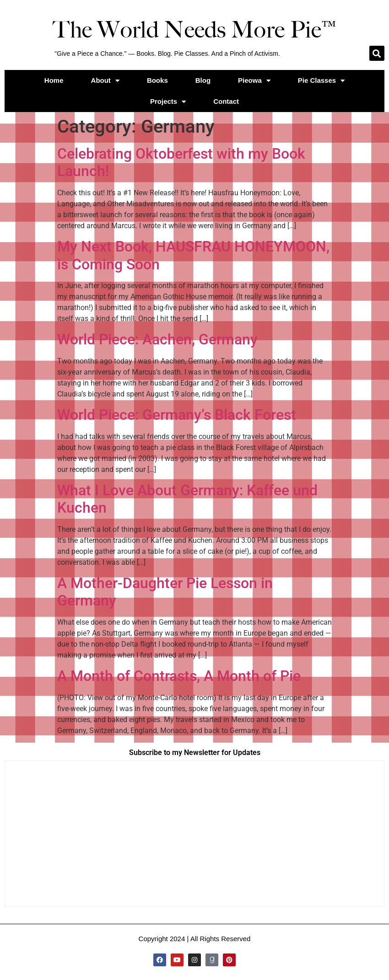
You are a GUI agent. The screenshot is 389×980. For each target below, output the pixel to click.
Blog (203, 80)
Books (157, 80)
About (105, 81)
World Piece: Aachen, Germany (157, 339)
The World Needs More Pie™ (194, 30)
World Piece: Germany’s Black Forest (177, 415)
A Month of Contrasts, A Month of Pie (179, 676)
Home (54, 80)
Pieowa (254, 81)
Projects (168, 102)
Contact (226, 101)
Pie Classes (321, 81)
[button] (377, 53)
